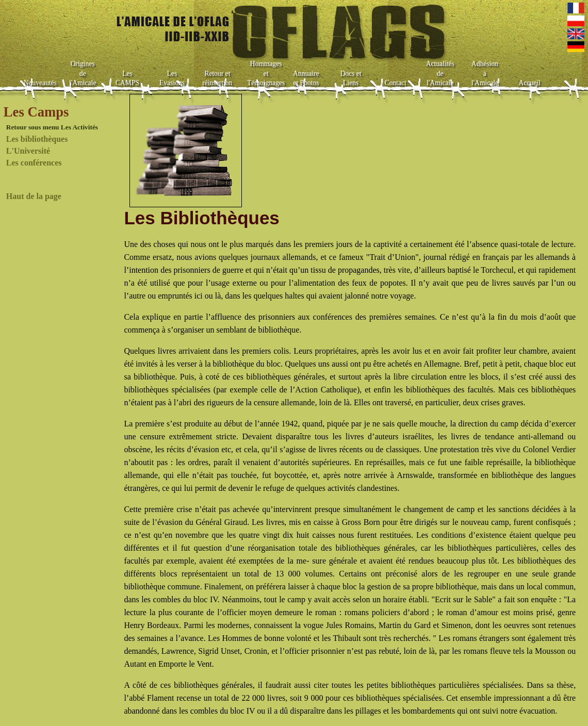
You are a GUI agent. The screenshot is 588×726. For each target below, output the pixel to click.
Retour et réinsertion (217, 78)
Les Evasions (172, 78)
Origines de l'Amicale (83, 73)
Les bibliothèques (37, 139)
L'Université (28, 151)
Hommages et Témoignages (266, 73)
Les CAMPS (127, 78)
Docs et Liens (350, 78)
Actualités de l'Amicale (440, 73)
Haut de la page (34, 196)
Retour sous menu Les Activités (52, 127)
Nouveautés (40, 83)
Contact (395, 83)
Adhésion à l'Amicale (485, 73)
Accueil (529, 83)
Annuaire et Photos (306, 78)
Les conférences (34, 163)
